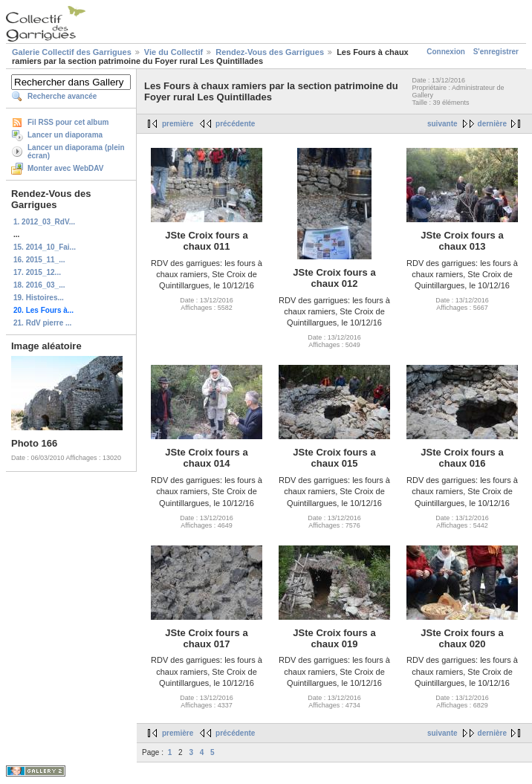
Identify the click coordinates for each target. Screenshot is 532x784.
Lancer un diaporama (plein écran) (76, 152)
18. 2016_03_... (39, 285)
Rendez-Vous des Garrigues (270, 52)
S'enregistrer (496, 52)
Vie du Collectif (173, 52)
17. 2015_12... (37, 272)
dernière (492, 124)
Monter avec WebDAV (65, 168)
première (178, 124)
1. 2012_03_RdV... (44, 222)
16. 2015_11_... (39, 260)
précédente (235, 124)
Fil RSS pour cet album (68, 122)
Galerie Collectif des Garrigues (72, 52)
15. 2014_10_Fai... (45, 247)
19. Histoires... (39, 298)
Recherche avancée (62, 96)
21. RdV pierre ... (42, 323)
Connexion (446, 52)
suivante (442, 124)
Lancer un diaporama (65, 135)
